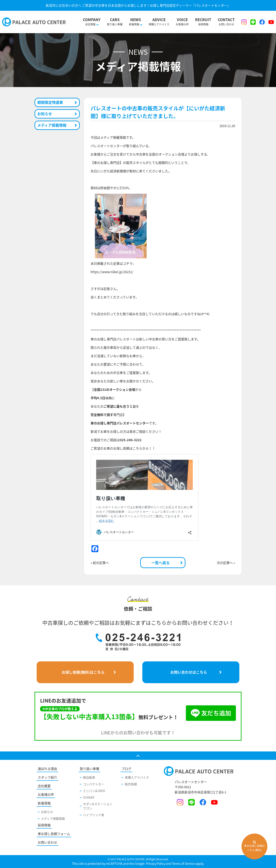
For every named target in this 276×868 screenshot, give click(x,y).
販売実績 (131, 784)
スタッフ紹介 (47, 777)
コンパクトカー (94, 784)
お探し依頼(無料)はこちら (83, 672)
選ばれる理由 (47, 769)
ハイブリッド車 (94, 815)
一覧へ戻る (161, 563)
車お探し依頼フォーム (54, 834)
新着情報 (44, 803)
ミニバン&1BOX (94, 791)
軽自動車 (89, 777)
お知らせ (45, 114)
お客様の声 (182, 20)
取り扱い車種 (115, 20)
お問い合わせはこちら (189, 672)
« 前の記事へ (100, 563)
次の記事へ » (226, 563)
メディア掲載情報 (52, 125)
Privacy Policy (155, 863)
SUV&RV (89, 797)
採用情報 (203, 20)
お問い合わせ (226, 20)
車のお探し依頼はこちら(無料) (254, 846)
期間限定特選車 (50, 102)
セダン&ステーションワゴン (98, 806)
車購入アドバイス (159, 20)
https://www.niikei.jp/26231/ (112, 272)
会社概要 (44, 786)
